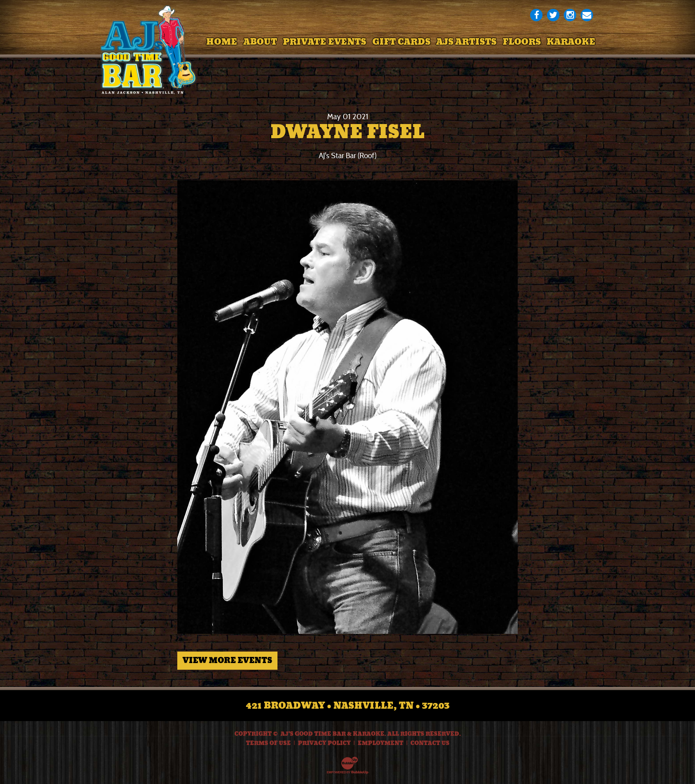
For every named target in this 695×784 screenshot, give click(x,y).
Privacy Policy (324, 743)
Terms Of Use (268, 743)
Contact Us (430, 743)
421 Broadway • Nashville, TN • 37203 (348, 706)
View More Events (227, 660)
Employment (381, 743)
